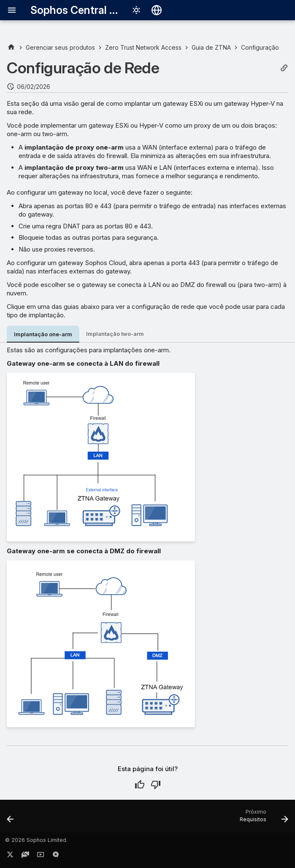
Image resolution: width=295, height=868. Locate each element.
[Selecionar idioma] (157, 10)
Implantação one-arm (43, 334)
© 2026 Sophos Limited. (36, 840)
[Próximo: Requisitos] (262, 819)
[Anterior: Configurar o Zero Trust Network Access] (11, 819)
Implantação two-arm (115, 334)
